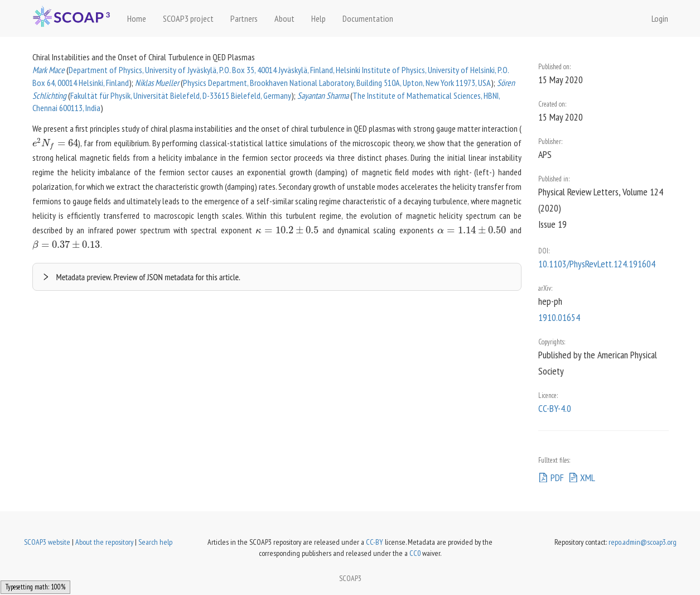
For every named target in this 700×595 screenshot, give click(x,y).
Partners (244, 18)
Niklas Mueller (157, 83)
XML (582, 478)
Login (660, 18)
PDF (551, 478)
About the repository (104, 542)
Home (137, 18)
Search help (155, 542)
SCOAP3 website (47, 542)
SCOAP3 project (188, 18)
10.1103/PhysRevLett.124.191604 (597, 264)
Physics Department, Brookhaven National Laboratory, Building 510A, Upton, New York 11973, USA (337, 83)
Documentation (368, 18)
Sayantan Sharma (323, 95)
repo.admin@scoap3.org (643, 542)
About (284, 18)
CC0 (415, 553)
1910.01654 (559, 317)
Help (318, 18)
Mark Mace (49, 70)
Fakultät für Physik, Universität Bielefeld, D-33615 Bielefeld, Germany (181, 95)
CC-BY (375, 542)
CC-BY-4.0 (555, 408)
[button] (277, 277)
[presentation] (55, 143)
